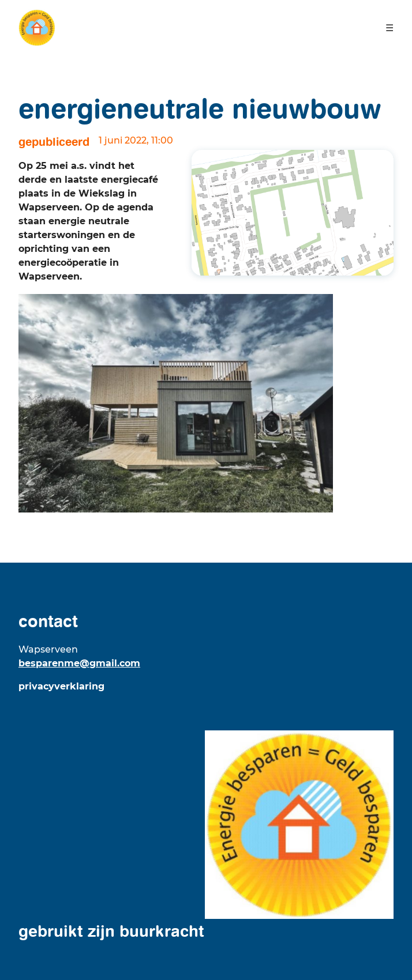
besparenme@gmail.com (79, 663)
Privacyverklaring (61, 686)
